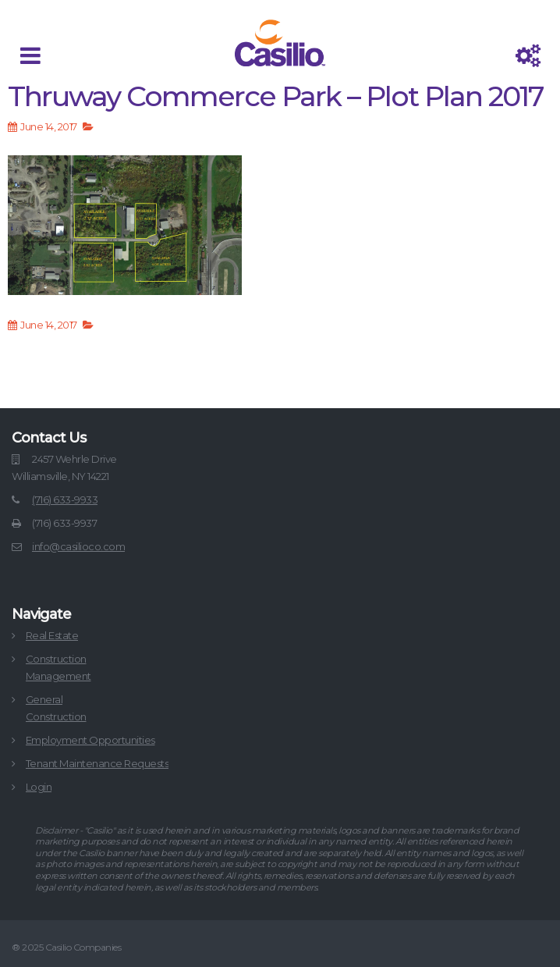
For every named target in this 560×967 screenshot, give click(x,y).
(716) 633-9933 (65, 499)
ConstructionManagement (58, 667)
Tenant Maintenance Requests (97, 763)
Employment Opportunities (90, 740)
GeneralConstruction (56, 708)
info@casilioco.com (78, 546)
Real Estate (52, 635)
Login (39, 787)
